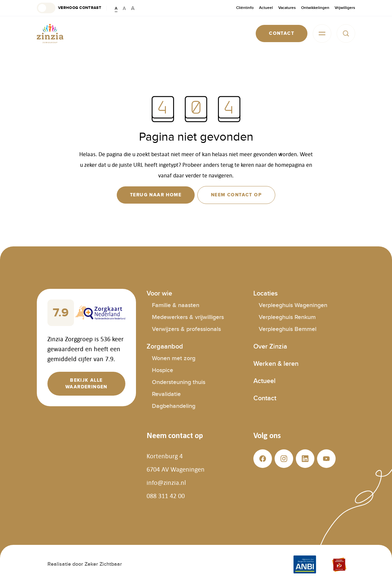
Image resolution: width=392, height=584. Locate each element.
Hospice (163, 370)
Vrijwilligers (345, 8)
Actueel (266, 8)
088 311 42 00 (166, 496)
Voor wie (159, 293)
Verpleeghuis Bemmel (288, 329)
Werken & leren (276, 364)
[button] (69, 8)
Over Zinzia (270, 347)
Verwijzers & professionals (186, 329)
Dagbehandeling (174, 406)
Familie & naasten (176, 305)
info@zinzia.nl (166, 483)
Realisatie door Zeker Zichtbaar (85, 564)
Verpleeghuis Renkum (287, 317)
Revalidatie (166, 394)
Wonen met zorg (174, 358)
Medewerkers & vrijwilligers (188, 317)
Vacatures (287, 8)
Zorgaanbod (165, 347)
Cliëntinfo (245, 8)
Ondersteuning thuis (179, 382)
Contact (265, 398)
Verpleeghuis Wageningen (293, 305)
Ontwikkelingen (315, 8)
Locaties (265, 293)
